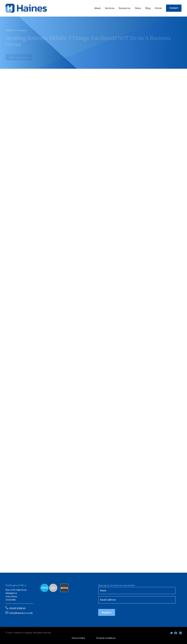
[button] (97, 8)
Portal (158, 8)
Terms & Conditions (106, 638)
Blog (148, 8)
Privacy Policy (78, 638)
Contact (174, 8)
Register (107, 612)
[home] (26, 8)
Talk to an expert (19, 59)
